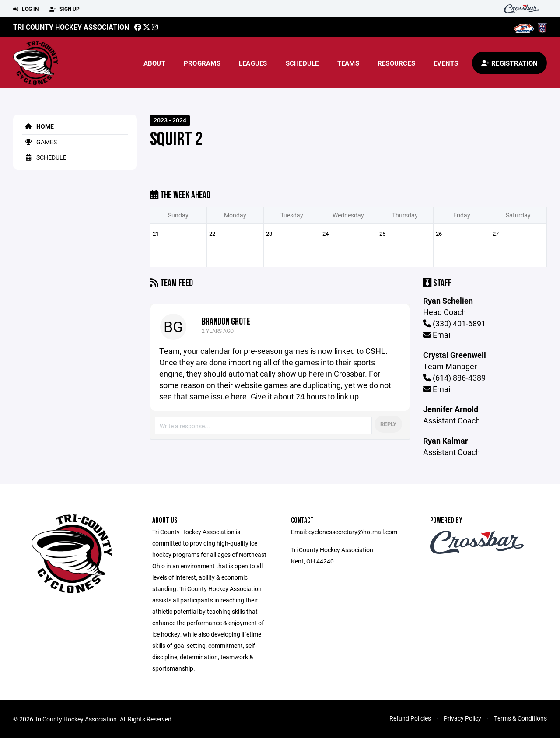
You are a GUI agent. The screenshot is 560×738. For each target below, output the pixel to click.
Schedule (302, 63)
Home (38, 126)
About (154, 63)
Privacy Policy (462, 718)
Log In (26, 9)
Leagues (253, 63)
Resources (396, 63)
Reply (388, 424)
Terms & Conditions (520, 718)
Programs (202, 63)
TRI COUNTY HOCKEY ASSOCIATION (71, 27)
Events (446, 63)
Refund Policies (410, 718)
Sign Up (65, 9)
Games (39, 142)
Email (437, 335)
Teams (348, 63)
